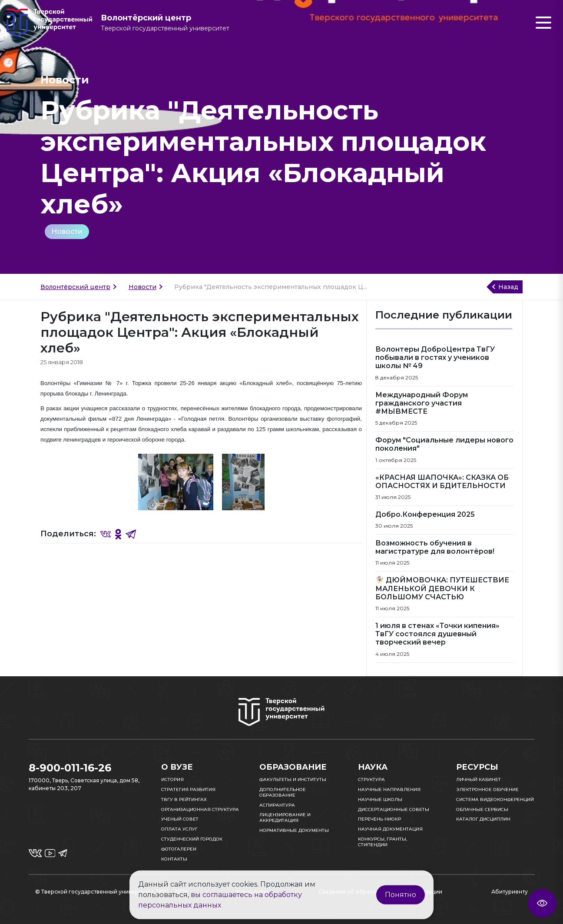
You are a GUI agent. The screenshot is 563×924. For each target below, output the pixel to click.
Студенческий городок (192, 839)
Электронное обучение (487, 789)
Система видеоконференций (495, 799)
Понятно (401, 895)
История (172, 779)
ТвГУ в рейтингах (184, 799)
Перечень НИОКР (379, 819)
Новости (67, 231)
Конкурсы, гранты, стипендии (383, 842)
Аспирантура (277, 805)
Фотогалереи (179, 849)
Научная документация (390, 829)
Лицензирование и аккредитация (285, 818)
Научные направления (389, 789)
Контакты (174, 859)
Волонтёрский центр (75, 287)
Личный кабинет (479, 779)
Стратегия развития (188, 789)
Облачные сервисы (482, 809)
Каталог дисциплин (483, 819)
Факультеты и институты (293, 779)
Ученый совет (180, 819)
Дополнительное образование (283, 792)
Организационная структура (200, 809)
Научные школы (380, 799)
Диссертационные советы (394, 809)
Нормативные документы (294, 830)
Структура (371, 779)
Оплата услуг (179, 829)
